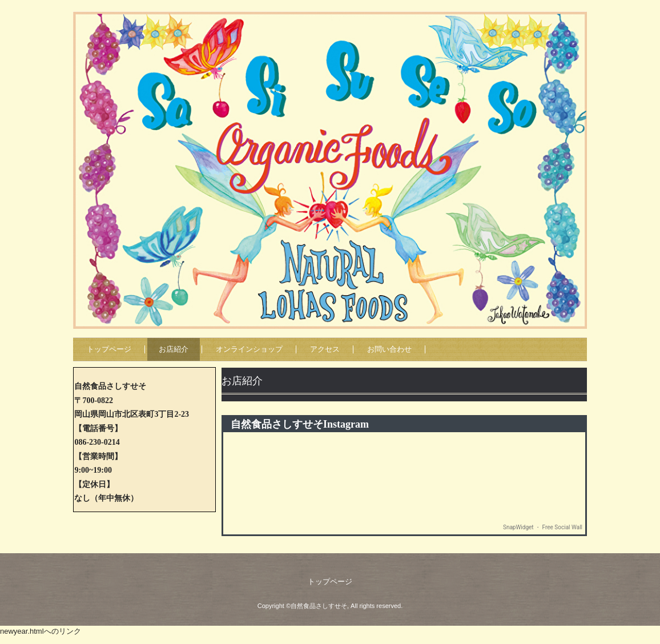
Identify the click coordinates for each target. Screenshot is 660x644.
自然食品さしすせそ (355, 3)
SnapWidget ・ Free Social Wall (543, 527)
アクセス (325, 349)
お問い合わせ (389, 349)
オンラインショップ (249, 349)
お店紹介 (174, 349)
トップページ (109, 349)
